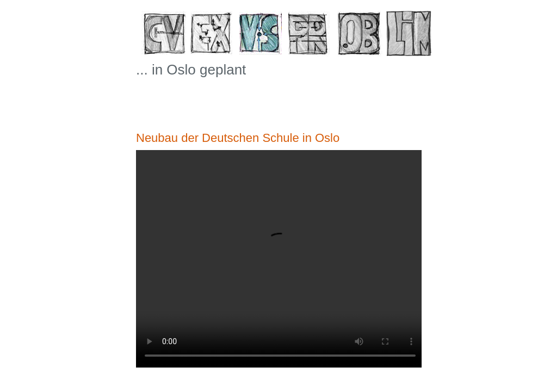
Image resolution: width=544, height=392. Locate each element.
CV (165, 36)
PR (311, 36)
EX (214, 36)
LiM (409, 36)
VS (262, 36)
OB (360, 36)
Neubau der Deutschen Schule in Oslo (238, 138)
